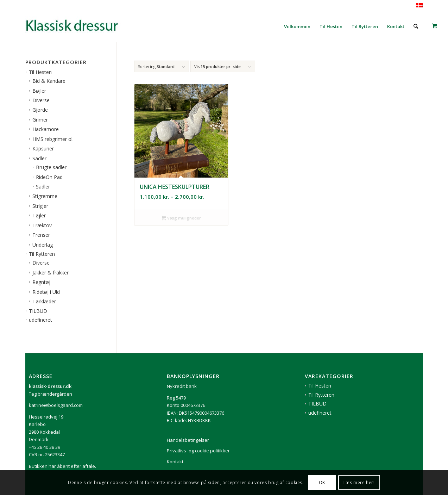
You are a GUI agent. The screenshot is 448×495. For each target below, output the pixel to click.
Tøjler (39, 215)
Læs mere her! (359, 482)
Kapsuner (43, 148)
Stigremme (45, 196)
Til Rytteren (42, 254)
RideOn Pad (49, 177)
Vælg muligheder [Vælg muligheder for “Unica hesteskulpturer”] (181, 218)
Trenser (41, 235)
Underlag (43, 245)
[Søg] (416, 26)
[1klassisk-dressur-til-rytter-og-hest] (78, 26)
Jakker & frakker (51, 273)
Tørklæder (44, 301)
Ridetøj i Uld (46, 292)
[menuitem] (297, 26)
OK (322, 482)
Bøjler (39, 91)
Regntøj (41, 282)
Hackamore (46, 129)
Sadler (39, 158)
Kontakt (175, 462)
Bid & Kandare (49, 81)
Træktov (42, 225)
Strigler (40, 206)
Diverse (41, 100)
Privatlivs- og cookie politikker (198, 451)
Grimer (40, 120)
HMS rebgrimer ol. (53, 139)
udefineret (40, 320)
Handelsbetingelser (188, 440)
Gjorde (40, 110)
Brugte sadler (51, 167)
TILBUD (38, 311)
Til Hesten (40, 72)
